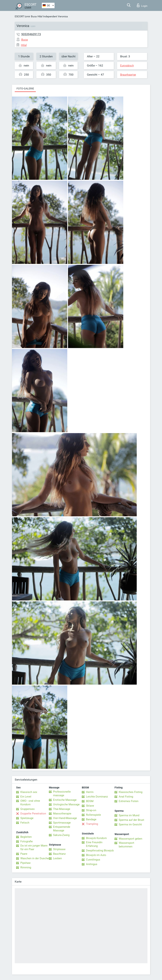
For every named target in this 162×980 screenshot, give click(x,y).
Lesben (57, 858)
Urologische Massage (66, 804)
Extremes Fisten (129, 801)
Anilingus (92, 864)
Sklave (90, 806)
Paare (24, 854)
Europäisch (127, 66)
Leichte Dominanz (97, 797)
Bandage (91, 819)
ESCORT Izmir (22, 16)
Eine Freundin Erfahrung (94, 844)
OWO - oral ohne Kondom (30, 803)
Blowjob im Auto (96, 855)
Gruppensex (27, 809)
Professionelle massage (62, 794)
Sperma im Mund (129, 815)
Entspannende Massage (62, 829)
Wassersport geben (130, 839)
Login (142, 5)
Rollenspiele (93, 815)
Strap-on (91, 810)
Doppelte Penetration (33, 814)
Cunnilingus (93, 860)
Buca (34, 16)
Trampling (92, 824)
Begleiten (26, 837)
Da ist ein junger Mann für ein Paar (34, 847)
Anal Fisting (126, 797)
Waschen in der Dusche (35, 858)
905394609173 (31, 34)
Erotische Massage (65, 800)
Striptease (59, 849)
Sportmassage (62, 823)
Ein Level (26, 797)
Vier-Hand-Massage (65, 818)
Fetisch (25, 823)
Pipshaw (25, 863)
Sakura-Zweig (61, 835)
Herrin (90, 792)
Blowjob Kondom (96, 838)
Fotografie (27, 841)
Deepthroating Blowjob (100, 851)
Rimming (26, 867)
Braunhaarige (128, 75)
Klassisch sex (29, 792)
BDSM (90, 801)
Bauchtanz (59, 854)
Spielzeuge (27, 818)
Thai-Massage (62, 809)
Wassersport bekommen (126, 845)
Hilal (40, 16)
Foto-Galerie (25, 89)
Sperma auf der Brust (131, 820)
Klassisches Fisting (131, 792)
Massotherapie (62, 814)
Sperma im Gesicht (130, 824)
